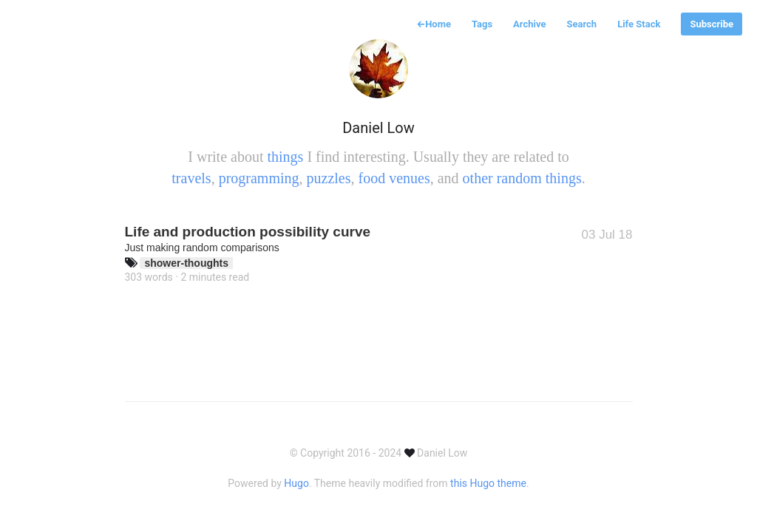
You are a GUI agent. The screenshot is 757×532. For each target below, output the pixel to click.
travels (191, 178)
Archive (529, 24)
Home (434, 24)
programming (259, 178)
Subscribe (712, 24)
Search (581, 24)
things (285, 157)
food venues (394, 178)
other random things (522, 178)
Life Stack (639, 24)
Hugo (296, 483)
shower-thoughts (186, 263)
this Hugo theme (488, 483)
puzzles (329, 178)
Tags (482, 24)
